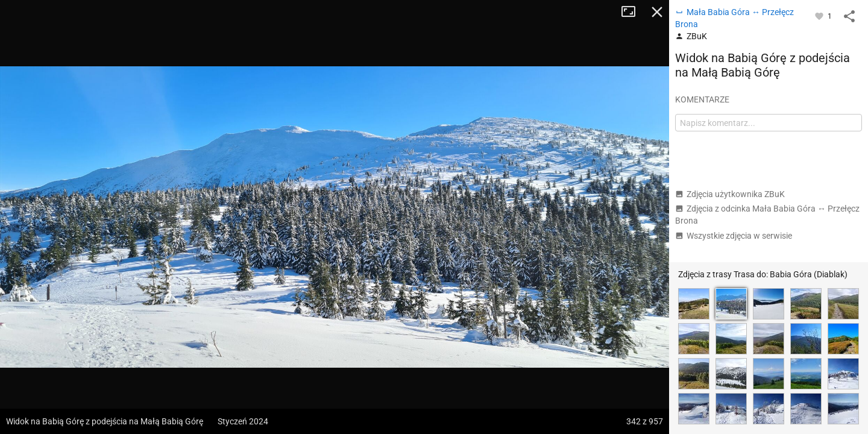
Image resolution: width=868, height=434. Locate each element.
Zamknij (657, 12)
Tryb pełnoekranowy (633, 12)
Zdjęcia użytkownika (730, 194)
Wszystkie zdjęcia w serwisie (734, 236)
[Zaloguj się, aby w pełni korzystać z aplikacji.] (820, 16)
